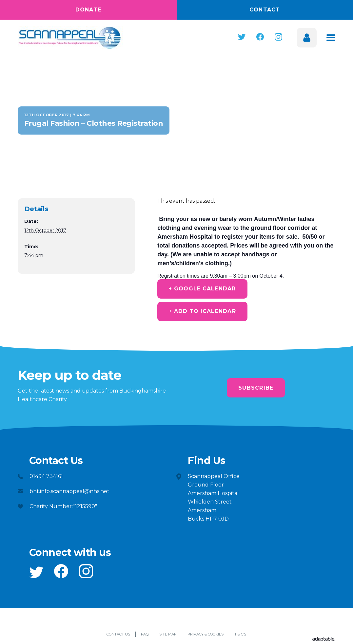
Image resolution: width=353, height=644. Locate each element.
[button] (242, 37)
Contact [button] (265, 10)
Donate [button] (88, 10)
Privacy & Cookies (206, 635)
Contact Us (118, 635)
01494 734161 (46, 477)
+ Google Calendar (203, 289)
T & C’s (240, 635)
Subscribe (256, 388)
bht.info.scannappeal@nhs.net (69, 492)
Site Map (168, 635)
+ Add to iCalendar (204, 312)
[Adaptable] (324, 641)
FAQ (145, 635)
